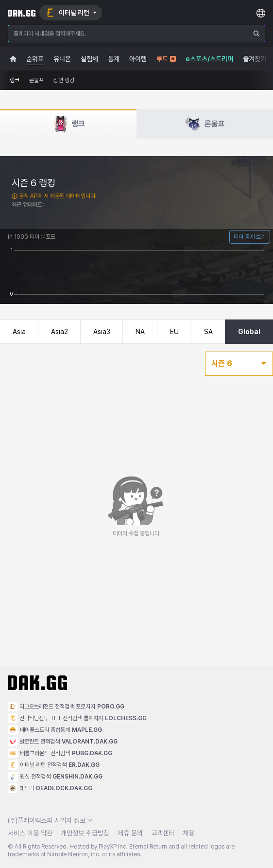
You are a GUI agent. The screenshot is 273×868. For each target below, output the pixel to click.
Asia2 (60, 332)
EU (174, 332)
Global (249, 332)
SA (208, 332)
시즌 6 (239, 363)
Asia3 (102, 332)
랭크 (15, 80)
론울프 (36, 80)
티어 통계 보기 (250, 237)
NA (140, 332)
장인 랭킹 (64, 80)
